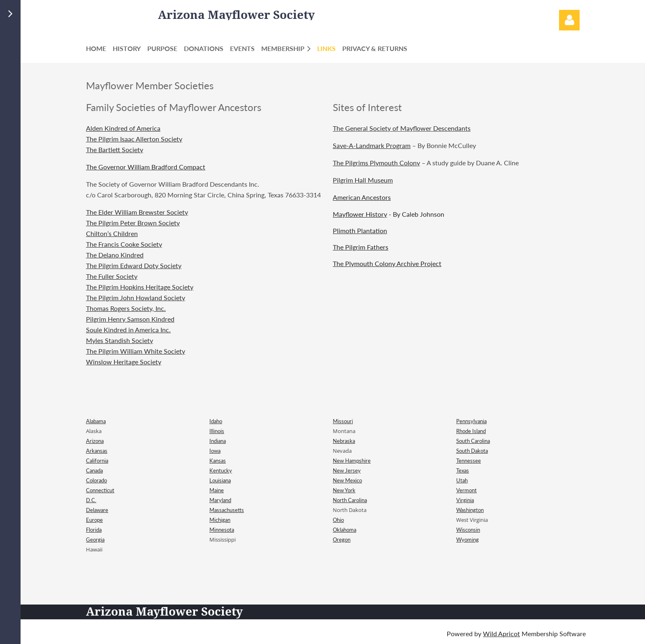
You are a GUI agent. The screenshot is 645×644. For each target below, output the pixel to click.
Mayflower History (360, 214)
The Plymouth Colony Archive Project (387, 263)
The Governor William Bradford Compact (146, 167)
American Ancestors (362, 197)
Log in (569, 20)
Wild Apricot (501, 634)
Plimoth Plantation (360, 230)
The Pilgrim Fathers (361, 247)
